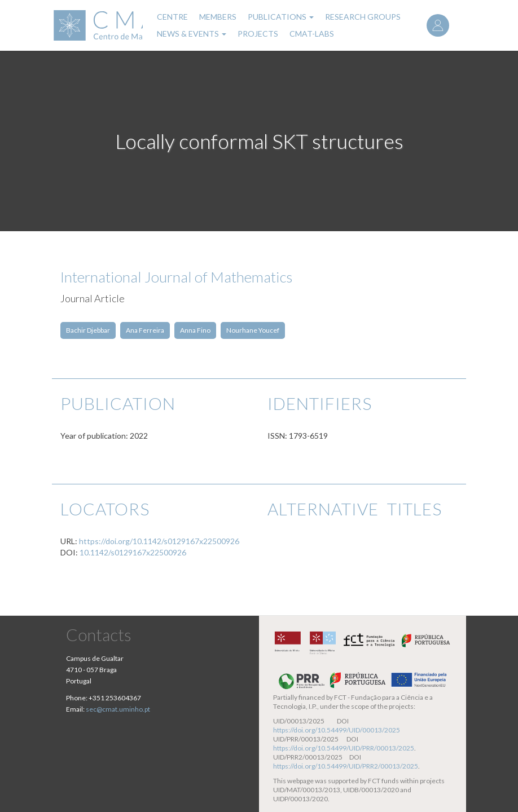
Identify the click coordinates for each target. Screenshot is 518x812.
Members (218, 17)
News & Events (192, 34)
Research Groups (363, 17)
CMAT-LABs (312, 34)
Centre (172, 17)
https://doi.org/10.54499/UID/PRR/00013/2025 (344, 748)
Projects (258, 34)
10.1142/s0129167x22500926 (133, 552)
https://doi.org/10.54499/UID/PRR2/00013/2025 (346, 766)
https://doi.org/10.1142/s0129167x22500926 (159, 541)
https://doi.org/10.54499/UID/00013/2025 (337, 730)
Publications (281, 17)
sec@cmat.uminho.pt (118, 709)
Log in (438, 25)
